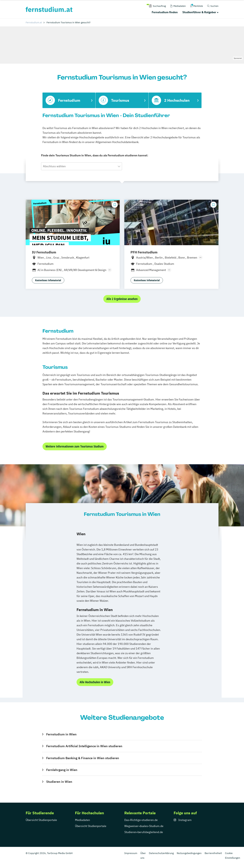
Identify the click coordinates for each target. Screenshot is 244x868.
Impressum (131, 853)
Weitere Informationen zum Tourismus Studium (75, 446)
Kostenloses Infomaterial (48, 280)
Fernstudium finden (165, 12)
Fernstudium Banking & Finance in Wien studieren (83, 758)
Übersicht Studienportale (41, 820)
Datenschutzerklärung (161, 853)
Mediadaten (82, 820)
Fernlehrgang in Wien (62, 770)
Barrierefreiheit (213, 853)
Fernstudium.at (34, 22)
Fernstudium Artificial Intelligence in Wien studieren (84, 746)
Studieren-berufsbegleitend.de (144, 832)
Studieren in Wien (59, 782)
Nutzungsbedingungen (189, 853)
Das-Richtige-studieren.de (141, 820)
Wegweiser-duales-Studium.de (144, 826)
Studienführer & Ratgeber (199, 12)
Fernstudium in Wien (61, 734)
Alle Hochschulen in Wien (95, 682)
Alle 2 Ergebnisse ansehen (122, 299)
